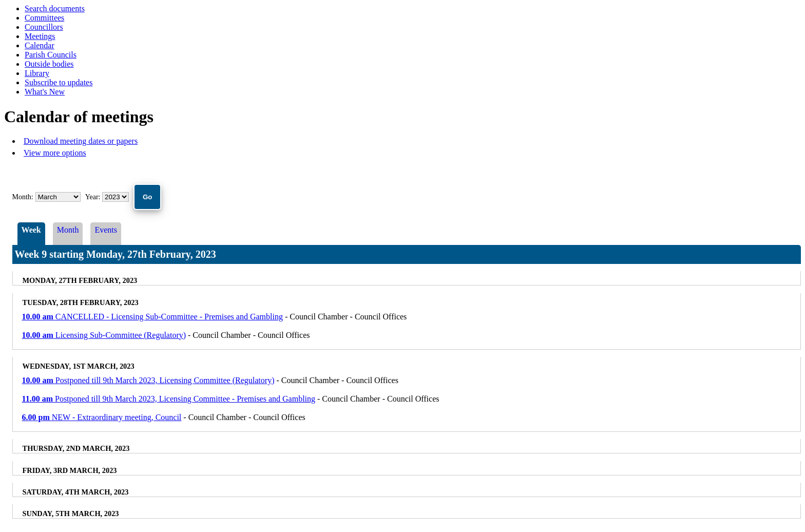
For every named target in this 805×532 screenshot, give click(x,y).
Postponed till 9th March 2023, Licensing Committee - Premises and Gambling (169, 399)
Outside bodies (49, 64)
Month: (23, 197)
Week (31, 230)
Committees (44, 18)
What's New (45, 92)
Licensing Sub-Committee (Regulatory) (104, 335)
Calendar (40, 45)
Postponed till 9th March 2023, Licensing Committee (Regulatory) (148, 380)
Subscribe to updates (59, 82)
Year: (94, 197)
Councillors (44, 27)
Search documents (55, 8)
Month (68, 230)
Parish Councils (51, 55)
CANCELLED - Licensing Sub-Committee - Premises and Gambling (152, 317)
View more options (55, 153)
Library (37, 73)
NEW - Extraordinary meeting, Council (102, 417)
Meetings (40, 36)
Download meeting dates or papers (81, 141)
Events (106, 230)
